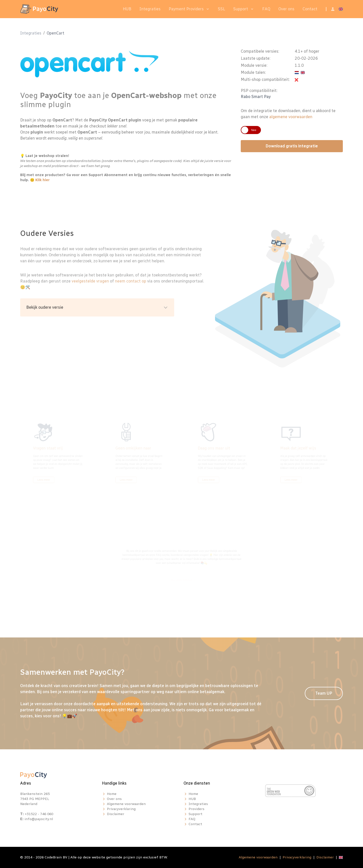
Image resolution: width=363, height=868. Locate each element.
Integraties (150, 9)
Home (112, 794)
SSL (221, 9)
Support (241, 9)
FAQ (266, 9)
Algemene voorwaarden (126, 804)
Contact (310, 9)
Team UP (324, 693)
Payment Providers (186, 9)
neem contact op (131, 298)
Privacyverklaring (121, 809)
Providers (196, 809)
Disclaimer (116, 814)
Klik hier (42, 183)
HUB (127, 9)
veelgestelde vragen (90, 298)
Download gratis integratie (292, 149)
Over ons (286, 9)
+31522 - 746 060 (39, 814)
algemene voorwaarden (291, 119)
